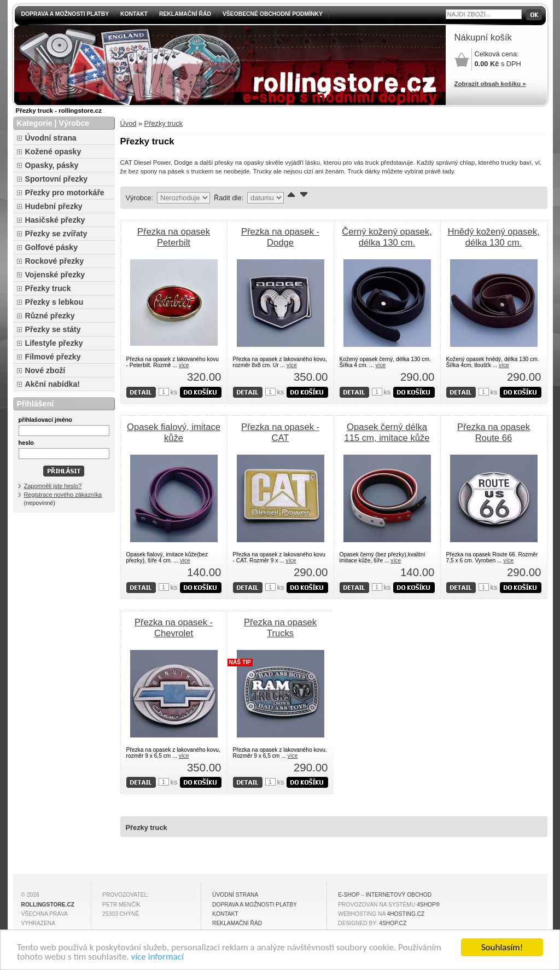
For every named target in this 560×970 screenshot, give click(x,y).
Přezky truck (164, 123)
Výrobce (74, 123)
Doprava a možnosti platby (65, 14)
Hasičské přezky (55, 220)
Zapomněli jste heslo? (53, 486)
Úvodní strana (51, 138)
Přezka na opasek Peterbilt (174, 237)
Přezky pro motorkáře (65, 193)
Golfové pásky (52, 247)
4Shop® (428, 905)
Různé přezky (50, 316)
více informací (157, 958)
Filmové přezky (53, 357)
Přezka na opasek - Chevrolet (174, 628)
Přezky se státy (53, 329)
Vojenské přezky (55, 275)
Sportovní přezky (57, 179)
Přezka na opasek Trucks (280, 628)
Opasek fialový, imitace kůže (174, 432)
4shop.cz (393, 923)
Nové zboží (45, 370)
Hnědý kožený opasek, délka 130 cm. (493, 237)
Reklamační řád (185, 14)
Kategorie (35, 123)
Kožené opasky (53, 152)
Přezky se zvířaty (56, 234)
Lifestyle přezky (54, 343)
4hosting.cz (406, 914)
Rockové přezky (55, 261)
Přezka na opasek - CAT (280, 432)
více (184, 365)
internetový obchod (399, 895)
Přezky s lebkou (54, 302)
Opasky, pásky (52, 165)
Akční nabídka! (52, 384)
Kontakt (134, 14)
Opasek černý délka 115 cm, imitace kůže (387, 432)
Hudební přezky (54, 206)
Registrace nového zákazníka (63, 495)
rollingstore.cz (48, 905)
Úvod (129, 123)
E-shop (349, 895)
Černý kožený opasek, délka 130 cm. (387, 237)
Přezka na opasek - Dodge (280, 237)
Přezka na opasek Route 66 (494, 432)
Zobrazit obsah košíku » (490, 84)
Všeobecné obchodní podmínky (273, 14)
